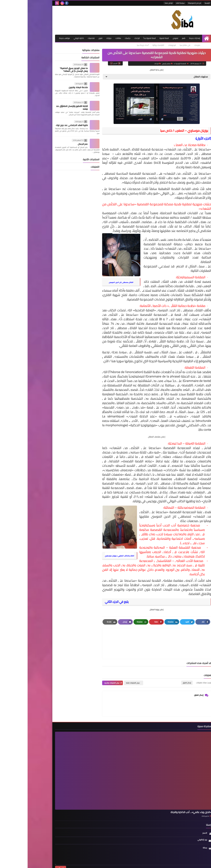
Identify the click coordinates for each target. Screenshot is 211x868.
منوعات (164, 45)
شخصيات (62, 38)
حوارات (80, 38)
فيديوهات (138, 45)
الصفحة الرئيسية (154, 64)
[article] (103, 637)
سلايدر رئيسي (139, 64)
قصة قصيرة (136, 38)
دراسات (99, 38)
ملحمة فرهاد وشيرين (51, 88)
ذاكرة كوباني (49, 38)
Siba (156, 864)
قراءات (108, 38)
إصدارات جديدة (167, 38)
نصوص (148, 38)
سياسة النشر (153, 3)
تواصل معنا (141, 3)
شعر (156, 38)
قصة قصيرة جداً (121, 38)
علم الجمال (55, 144)
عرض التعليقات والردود (84, 670)
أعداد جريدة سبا (108, 45)
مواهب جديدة (176, 45)
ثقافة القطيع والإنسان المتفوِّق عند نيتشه (44, 108)
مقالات (89, 38)
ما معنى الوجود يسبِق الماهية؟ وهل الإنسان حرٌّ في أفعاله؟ (46, 70)
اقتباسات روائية (124, 45)
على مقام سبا (151, 45)
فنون (71, 38)
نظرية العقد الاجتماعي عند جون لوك (44, 125)
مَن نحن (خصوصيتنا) (167, 3)
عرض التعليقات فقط (105, 670)
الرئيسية (180, 3)
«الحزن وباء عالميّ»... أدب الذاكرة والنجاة (163, 799)
